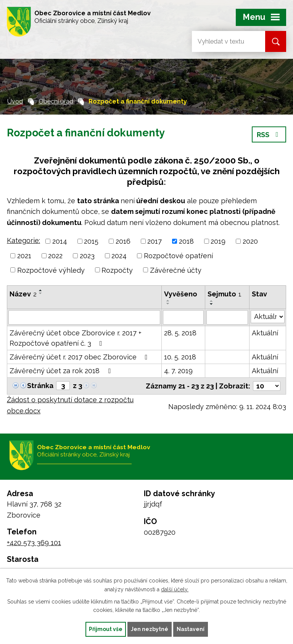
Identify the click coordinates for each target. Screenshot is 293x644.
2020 (250, 241)
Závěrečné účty (176, 270)
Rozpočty (117, 270)
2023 (87, 256)
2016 (123, 241)
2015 (91, 241)
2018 (186, 241)
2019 (218, 241)
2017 (155, 241)
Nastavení (191, 629)
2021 (24, 256)
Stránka (40, 386)
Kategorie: (23, 240)
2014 (60, 241)
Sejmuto (225, 294)
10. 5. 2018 (180, 357)
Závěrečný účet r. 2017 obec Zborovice (80, 357)
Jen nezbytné (150, 629)
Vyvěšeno (181, 294)
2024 (119, 256)
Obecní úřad (56, 101)
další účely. (175, 589)
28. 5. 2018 (180, 333)
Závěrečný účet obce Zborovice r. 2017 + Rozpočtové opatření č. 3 (76, 338)
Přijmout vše (106, 629)
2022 (55, 256)
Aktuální (265, 333)
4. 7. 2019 (178, 371)
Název (23, 294)
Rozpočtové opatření (178, 256)
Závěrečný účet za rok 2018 (62, 371)
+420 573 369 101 (34, 543)
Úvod (15, 101)
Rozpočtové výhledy (51, 270)
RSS (269, 135)
